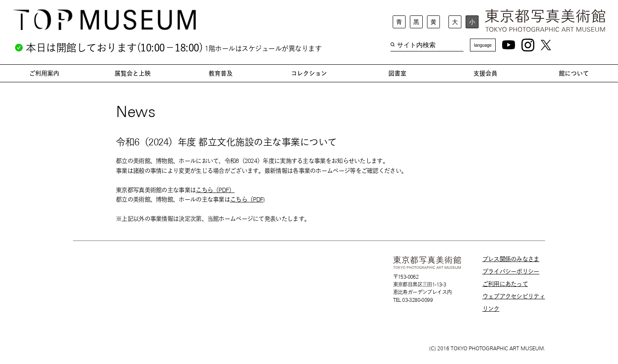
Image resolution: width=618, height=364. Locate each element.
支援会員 (485, 73)
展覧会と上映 (133, 73)
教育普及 (221, 73)
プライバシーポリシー (511, 271)
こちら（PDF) (247, 199)
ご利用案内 (44, 73)
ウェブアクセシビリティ (514, 296)
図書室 (397, 73)
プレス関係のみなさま (511, 259)
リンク (491, 309)
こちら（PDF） (215, 190)
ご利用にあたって (505, 284)
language (483, 45)
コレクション (309, 73)
